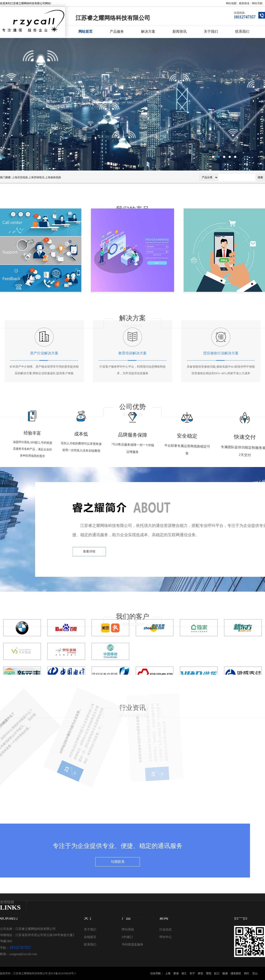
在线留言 (90, 937)
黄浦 (176, 973)
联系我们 (242, 31)
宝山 (255, 973)
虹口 (217, 973)
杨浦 (225, 973)
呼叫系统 (128, 930)
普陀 (209, 973)
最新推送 (244, 3)
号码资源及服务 (132, 945)
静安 (201, 973)
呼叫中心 (166, 937)
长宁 (192, 973)
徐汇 (184, 973)
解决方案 (148, 31)
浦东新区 (236, 973)
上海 (168, 973)
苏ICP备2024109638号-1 (62, 973)
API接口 (127, 937)
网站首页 (85, 31)
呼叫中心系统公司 (132, 104)
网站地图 (231, 3)
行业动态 (166, 930)
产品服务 (117, 31)
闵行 (247, 973)
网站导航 (257, 3)
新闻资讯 (180, 31)
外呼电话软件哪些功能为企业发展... (34, 745)
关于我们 (211, 31)
